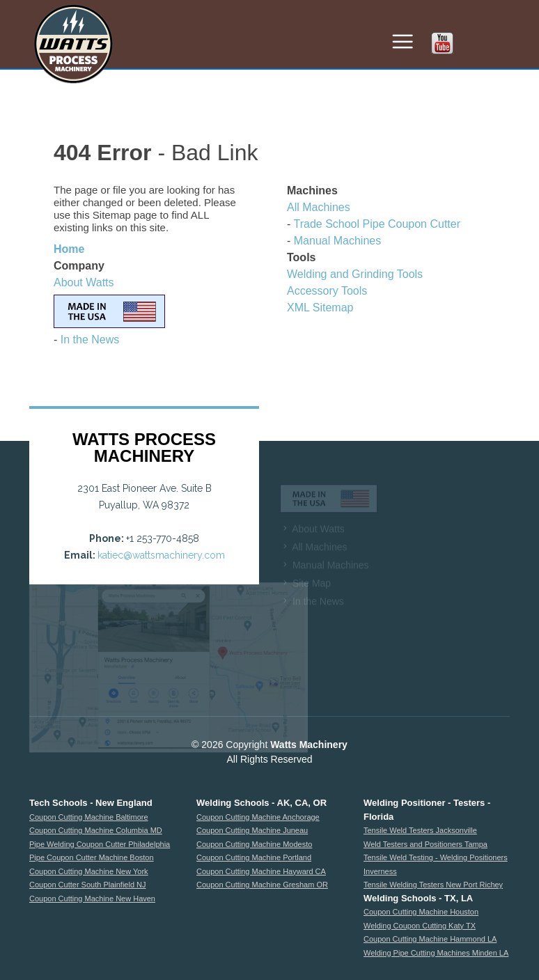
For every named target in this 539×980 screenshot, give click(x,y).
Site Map (312, 592)
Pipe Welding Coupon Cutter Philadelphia (100, 844)
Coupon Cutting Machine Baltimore (89, 817)
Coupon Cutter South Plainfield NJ (88, 885)
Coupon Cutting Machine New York (89, 871)
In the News (90, 340)
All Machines (319, 207)
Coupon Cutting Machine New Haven (92, 899)
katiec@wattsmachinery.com (161, 555)
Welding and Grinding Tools (355, 274)
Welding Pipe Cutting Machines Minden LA (436, 953)
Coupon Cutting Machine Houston (421, 912)
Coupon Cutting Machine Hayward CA (261, 871)
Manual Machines (337, 241)
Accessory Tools (327, 291)
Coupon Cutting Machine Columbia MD (96, 830)
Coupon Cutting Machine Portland (254, 857)
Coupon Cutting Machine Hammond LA (430, 939)
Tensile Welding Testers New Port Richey (433, 885)
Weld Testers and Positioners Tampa (425, 844)
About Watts (84, 282)
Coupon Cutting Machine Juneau (252, 830)
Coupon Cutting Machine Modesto (254, 844)
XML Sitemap (320, 308)
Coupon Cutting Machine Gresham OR (262, 885)
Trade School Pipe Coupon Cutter (377, 224)
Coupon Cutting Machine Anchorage (258, 817)
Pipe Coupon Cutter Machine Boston (92, 857)
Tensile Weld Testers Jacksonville (420, 830)
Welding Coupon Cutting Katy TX (420, 926)
